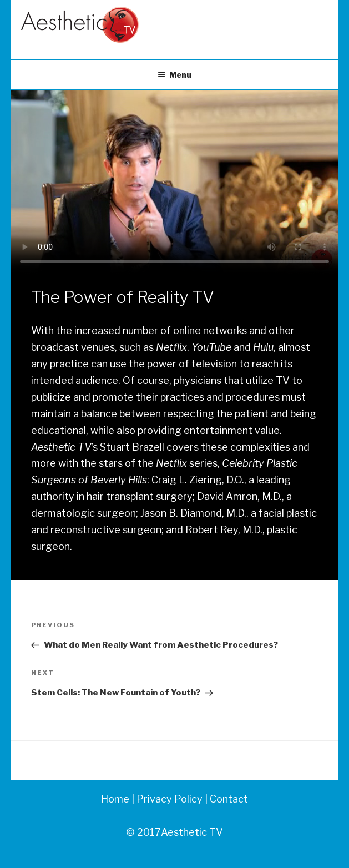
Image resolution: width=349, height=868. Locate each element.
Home (115, 799)
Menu (174, 75)
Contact (229, 799)
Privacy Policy (168, 799)
